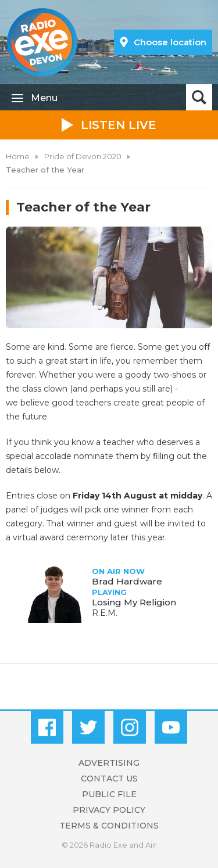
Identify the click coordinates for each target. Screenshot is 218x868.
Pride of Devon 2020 (83, 156)
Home (18, 156)
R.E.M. (105, 613)
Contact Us (109, 779)
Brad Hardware (127, 581)
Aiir (151, 845)
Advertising (109, 763)
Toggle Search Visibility (199, 97)
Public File (109, 794)
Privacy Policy (109, 810)
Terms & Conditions (109, 826)
